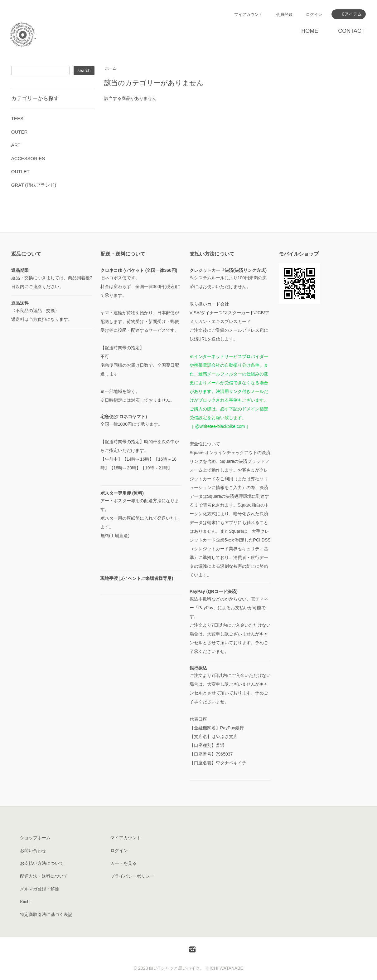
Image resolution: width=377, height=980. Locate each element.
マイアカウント (248, 15)
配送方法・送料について (44, 876)
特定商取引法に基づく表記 (46, 914)
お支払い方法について (42, 863)
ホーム (111, 68)
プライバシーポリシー (132, 876)
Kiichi (25, 902)
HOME (310, 31)
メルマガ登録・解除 (40, 889)
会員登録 (284, 15)
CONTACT (351, 31)
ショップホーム (35, 838)
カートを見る (123, 863)
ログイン (314, 15)
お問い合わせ (33, 850)
